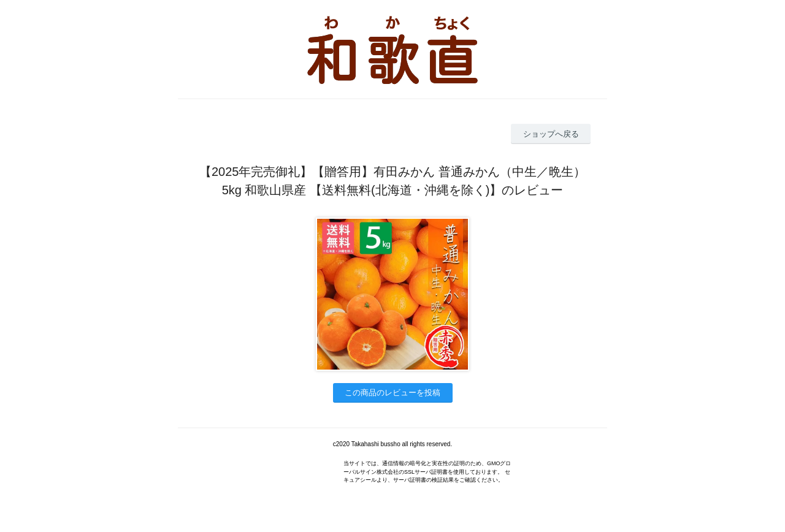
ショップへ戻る (551, 134)
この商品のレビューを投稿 (392, 393)
